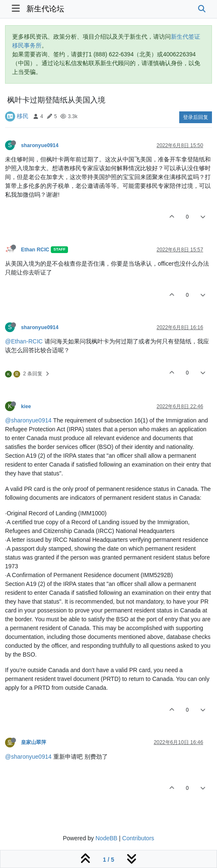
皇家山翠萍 (34, 742)
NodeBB (106, 838)
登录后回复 (196, 117)
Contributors (138, 838)
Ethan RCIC (35, 250)
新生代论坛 (45, 9)
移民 (23, 116)
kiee (26, 406)
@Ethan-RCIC (24, 341)
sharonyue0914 (40, 145)
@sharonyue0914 (28, 420)
